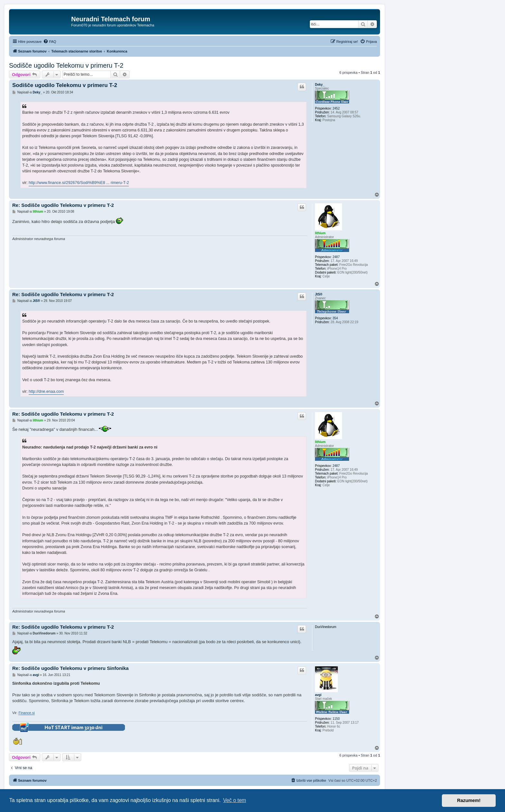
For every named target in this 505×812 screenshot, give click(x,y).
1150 (336, 719)
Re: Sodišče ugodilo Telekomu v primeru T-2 (63, 205)
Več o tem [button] (235, 800)
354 (335, 318)
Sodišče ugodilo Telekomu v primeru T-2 (66, 65)
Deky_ (320, 85)
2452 (336, 108)
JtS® (319, 294)
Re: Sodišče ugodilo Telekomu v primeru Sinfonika (70, 668)
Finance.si (26, 713)
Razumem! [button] (469, 800)
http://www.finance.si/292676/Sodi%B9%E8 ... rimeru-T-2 (79, 183)
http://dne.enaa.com (46, 391)
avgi (318, 695)
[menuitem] (50, 42)
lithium (320, 233)
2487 (336, 257)
